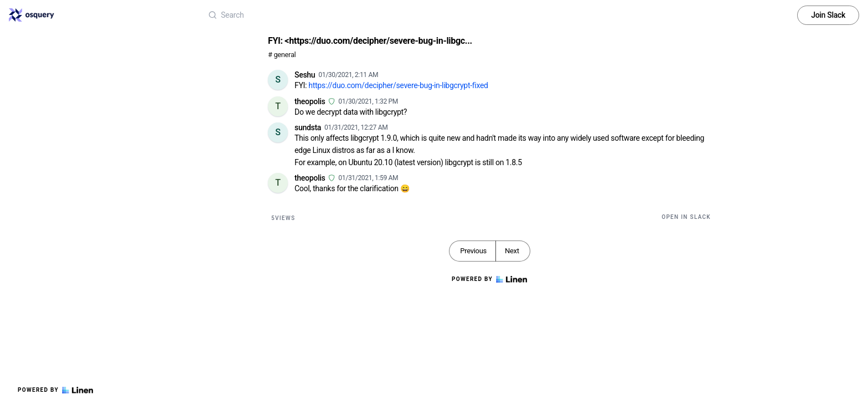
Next (512, 251)
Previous (473, 251)
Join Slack (828, 15)
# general (282, 55)
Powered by (55, 390)
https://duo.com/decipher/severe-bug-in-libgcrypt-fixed (398, 85)
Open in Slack (686, 217)
